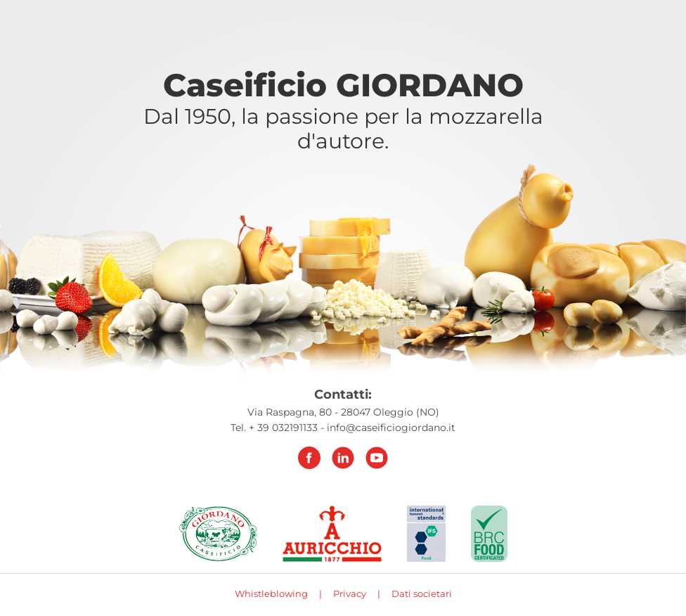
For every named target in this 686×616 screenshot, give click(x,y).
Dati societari (422, 593)
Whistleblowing (271, 593)
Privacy (350, 593)
